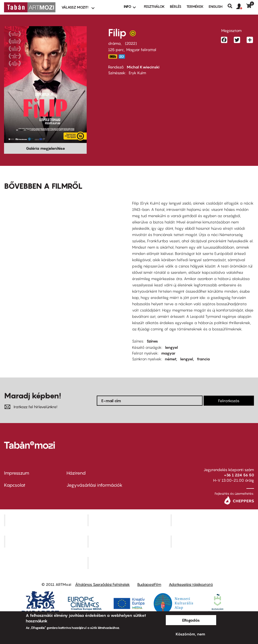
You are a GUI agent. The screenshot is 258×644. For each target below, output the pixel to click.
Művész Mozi (213, 520)
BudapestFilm (149, 584)
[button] (241, 7)
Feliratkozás (229, 401)
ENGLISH (216, 6)
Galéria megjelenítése (45, 148)
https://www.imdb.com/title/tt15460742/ (113, 56)
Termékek (195, 6)
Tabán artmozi (213, 542)
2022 (131, 43)
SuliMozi (130, 542)
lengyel (171, 347)
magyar (168, 353)
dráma (114, 43)
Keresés (232, 6)
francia (203, 359)
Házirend (76, 473)
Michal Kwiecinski (143, 67)
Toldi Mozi (130, 563)
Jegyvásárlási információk (94, 485)
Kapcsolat (15, 485)
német (170, 359)
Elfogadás (191, 620)
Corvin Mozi (46, 520)
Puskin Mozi (46, 542)
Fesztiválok (154, 6)
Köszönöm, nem (190, 634)
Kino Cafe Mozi (130, 520)
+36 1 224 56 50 (239, 475)
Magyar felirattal (141, 50)
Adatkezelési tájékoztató (191, 584)
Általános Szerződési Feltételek (102, 584)
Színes (152, 341)
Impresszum (17, 473)
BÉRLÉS (176, 6)
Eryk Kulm (137, 73)
